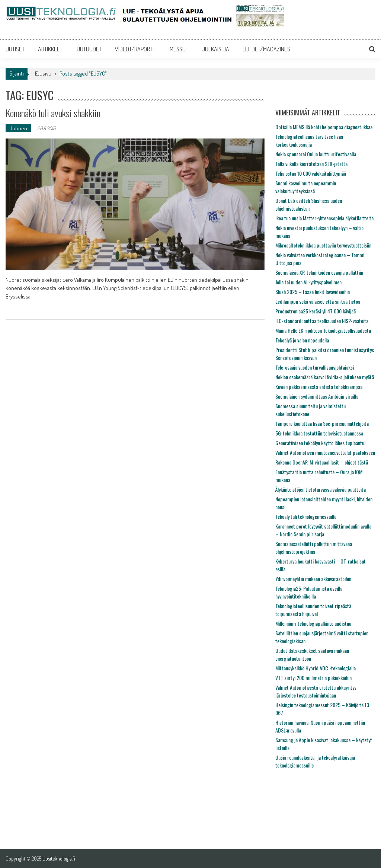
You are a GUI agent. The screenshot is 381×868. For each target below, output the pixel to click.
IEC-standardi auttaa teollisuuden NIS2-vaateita (322, 321)
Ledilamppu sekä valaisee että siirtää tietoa (318, 301)
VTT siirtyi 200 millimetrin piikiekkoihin (313, 678)
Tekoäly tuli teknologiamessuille (306, 516)
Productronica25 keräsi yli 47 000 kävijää (316, 311)
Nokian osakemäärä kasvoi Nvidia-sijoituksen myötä (325, 377)
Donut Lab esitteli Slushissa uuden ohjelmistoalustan (309, 204)
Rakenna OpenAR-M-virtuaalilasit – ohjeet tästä (322, 462)
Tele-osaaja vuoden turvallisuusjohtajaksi (315, 367)
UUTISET (15, 49)
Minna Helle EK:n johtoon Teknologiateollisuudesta (323, 330)
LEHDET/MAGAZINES (266, 49)
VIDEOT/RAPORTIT (136, 49)
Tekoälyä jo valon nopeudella (302, 340)
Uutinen (18, 128)
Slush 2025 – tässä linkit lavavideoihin (313, 292)
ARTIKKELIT (51, 49)
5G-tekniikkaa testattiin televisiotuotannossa (319, 433)
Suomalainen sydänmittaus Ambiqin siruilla (317, 396)
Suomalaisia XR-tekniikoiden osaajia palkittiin (319, 272)
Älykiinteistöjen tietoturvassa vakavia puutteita (321, 489)
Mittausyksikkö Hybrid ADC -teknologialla (316, 668)
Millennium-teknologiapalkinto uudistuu (313, 623)
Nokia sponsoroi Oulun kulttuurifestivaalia (316, 154)
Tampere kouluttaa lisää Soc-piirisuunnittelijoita (322, 423)
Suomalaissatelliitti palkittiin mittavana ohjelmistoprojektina (314, 548)
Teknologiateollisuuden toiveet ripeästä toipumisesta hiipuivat (313, 610)
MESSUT (179, 49)
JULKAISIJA (215, 49)
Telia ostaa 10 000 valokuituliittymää (311, 173)
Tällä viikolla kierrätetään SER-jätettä (311, 164)
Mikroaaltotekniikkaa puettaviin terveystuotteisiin (323, 245)
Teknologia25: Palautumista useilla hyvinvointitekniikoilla (309, 592)
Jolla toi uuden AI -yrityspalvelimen (308, 282)
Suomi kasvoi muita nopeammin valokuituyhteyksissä (306, 187)
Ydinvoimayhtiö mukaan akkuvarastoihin (313, 579)
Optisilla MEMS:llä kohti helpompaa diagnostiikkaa (324, 127)
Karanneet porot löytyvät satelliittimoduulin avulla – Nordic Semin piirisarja (323, 530)
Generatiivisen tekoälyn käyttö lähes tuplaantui (320, 443)
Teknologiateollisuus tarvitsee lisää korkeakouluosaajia (309, 140)
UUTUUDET (89, 49)
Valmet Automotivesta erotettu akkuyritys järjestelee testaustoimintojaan (316, 691)
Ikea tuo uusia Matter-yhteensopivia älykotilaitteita (324, 218)
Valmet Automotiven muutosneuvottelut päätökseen (325, 452)
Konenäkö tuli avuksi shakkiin (53, 113)
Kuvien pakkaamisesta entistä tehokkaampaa (319, 387)
